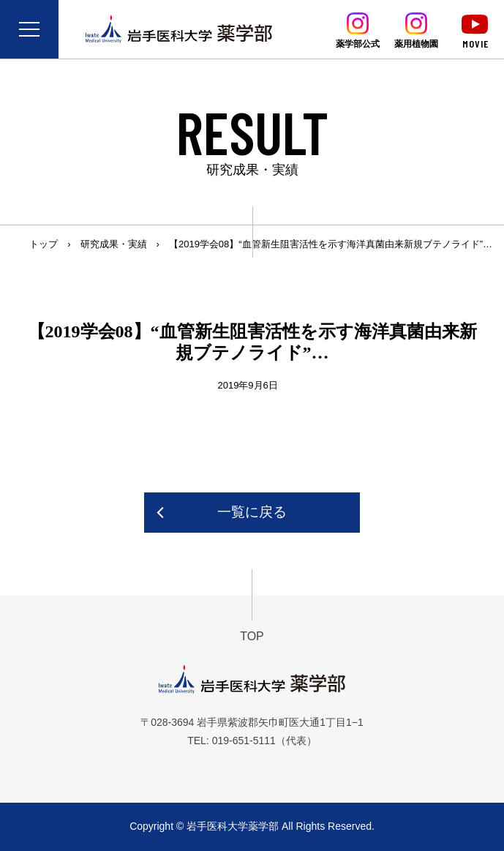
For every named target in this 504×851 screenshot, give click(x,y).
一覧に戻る (252, 512)
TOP (252, 636)
